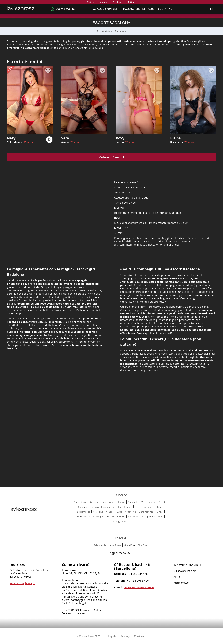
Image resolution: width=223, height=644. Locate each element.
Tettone (132, 2)
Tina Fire (142, 545)
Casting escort (101, 517)
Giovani (94, 502)
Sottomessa (84, 512)
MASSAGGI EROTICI (134, 9)
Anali (160, 517)
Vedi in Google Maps (22, 583)
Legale (112, 636)
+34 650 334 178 (65, 9)
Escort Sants (125, 507)
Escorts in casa (143, 507)
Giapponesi (148, 517)
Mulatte (104, 2)
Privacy (125, 636)
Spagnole (133, 502)
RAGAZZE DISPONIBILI (106, 9)
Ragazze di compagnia (103, 507)
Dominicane (84, 517)
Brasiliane (118, 2)
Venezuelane (148, 502)
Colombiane (81, 502)
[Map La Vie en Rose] (111, 441)
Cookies (139, 636)
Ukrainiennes (146, 512)
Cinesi (160, 512)
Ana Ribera (116, 545)
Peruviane (134, 517)
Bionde (162, 502)
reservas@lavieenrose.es (139, 587)
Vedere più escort (111, 157)
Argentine (130, 512)
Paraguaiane (120, 521)
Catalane (83, 507)
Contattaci (165, 9)
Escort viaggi (108, 502)
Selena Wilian (100, 545)
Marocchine (119, 517)
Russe (119, 512)
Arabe (109, 512)
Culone (158, 507)
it (212, 9)
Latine (122, 502)
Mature (91, 2)
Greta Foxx (130, 545)
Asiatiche (98, 512)
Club (151, 9)
